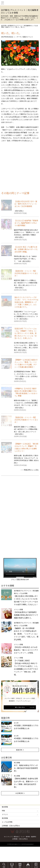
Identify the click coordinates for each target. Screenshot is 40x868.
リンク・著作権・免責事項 (28, 837)
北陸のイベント (10, 27)
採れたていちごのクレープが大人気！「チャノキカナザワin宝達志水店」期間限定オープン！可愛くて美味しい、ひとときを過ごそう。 (26, 302)
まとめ (26, 726)
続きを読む (19, 211)
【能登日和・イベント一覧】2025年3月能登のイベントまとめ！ (26, 273)
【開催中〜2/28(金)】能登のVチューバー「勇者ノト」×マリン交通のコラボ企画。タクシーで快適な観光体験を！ (26, 363)
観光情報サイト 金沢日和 (20, 3)
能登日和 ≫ (20, 750)
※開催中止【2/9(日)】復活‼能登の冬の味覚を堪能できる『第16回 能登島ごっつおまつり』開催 (26, 392)
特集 (20, 811)
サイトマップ (8, 837)
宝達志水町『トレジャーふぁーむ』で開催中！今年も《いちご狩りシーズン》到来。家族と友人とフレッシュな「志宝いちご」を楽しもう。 (26, 333)
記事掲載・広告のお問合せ (11, 826)
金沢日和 (4, 26)
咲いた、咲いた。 (11, 33)
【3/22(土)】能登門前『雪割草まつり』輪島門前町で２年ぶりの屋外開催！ (26, 223)
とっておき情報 (7, 822)
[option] (20, 696)
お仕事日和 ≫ (20, 793)
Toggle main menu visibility (3, 2)
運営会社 (16, 837)
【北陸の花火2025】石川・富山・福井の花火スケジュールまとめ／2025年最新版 (26, 204)
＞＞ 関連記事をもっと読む (30, 470)
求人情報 (26, 781)
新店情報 (5, 818)
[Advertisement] (20, 169)
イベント (20, 814)
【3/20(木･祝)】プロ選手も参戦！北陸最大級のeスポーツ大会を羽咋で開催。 (26, 249)
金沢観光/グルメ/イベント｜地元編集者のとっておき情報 (26, 631)
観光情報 (5, 807)
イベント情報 (26, 666)
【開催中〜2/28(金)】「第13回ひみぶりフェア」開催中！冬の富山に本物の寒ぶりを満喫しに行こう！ (26, 447)
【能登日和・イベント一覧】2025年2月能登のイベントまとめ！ (26, 420)
